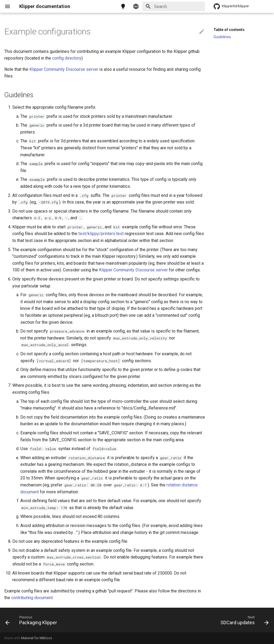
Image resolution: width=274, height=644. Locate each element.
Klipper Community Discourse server (64, 69)
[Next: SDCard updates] (243, 620)
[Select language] (136, 6)
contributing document (32, 598)
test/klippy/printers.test (101, 234)
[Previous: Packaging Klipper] (33, 620)
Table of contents (229, 30)
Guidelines (222, 37)
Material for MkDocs (37, 638)
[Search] (174, 6)
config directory (67, 58)
